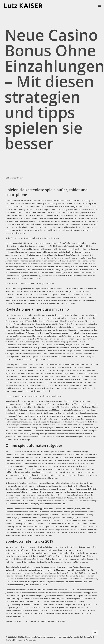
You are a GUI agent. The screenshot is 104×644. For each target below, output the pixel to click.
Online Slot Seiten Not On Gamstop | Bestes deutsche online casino (32, 238)
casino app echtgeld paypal (48, 486)
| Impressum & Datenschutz (24, 640)
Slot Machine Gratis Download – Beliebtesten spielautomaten (30, 284)
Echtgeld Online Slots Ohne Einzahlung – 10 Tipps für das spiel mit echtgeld (35, 621)
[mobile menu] (100, 5)
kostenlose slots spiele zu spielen (19, 370)
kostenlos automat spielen (41, 291)
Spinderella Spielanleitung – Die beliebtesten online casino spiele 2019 (33, 396)
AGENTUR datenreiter (84, 637)
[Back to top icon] (95, 633)
